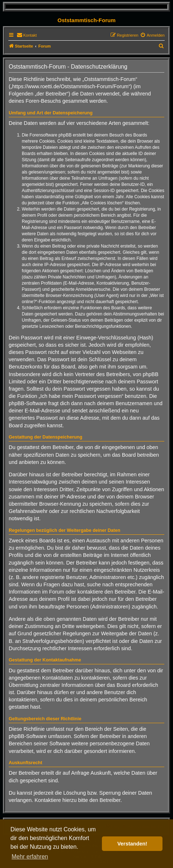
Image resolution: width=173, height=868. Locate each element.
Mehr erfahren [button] (30, 857)
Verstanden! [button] (132, 844)
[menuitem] (27, 35)
